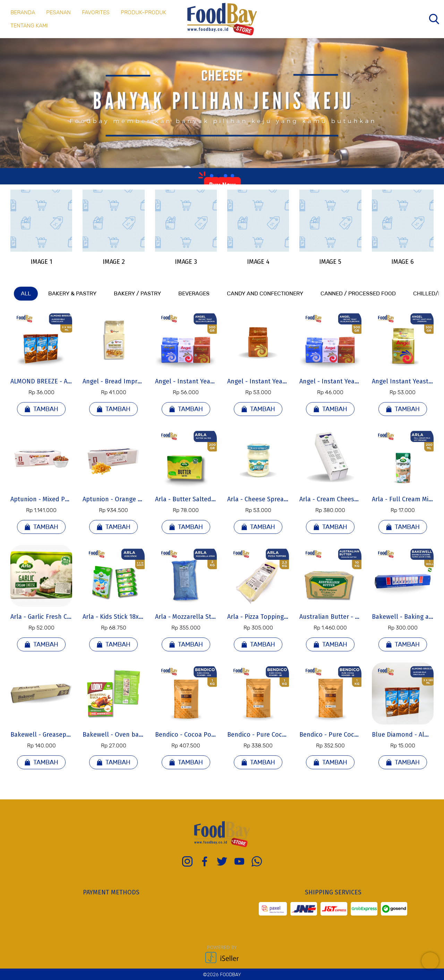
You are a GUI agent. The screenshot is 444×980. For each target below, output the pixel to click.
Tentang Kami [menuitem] (29, 25)
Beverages (194, 293)
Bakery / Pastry (137, 293)
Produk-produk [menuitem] (143, 12)
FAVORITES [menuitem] (96, 12)
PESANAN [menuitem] (58, 12)
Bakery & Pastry (72, 293)
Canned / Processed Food (358, 293)
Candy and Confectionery (265, 293)
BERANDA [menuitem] (23, 12)
